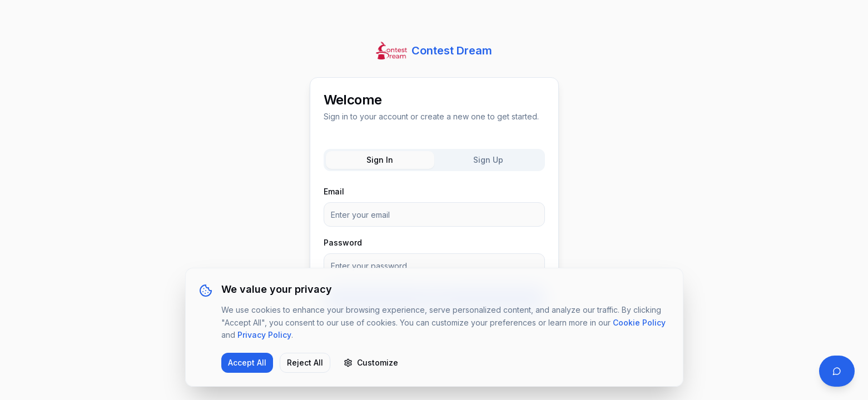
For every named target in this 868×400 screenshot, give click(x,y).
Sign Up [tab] (488, 160)
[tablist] (434, 160)
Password (343, 242)
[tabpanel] (434, 248)
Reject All (305, 362)
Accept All (247, 362)
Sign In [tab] (380, 160)
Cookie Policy (639, 322)
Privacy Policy (264, 335)
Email (334, 191)
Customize (371, 362)
